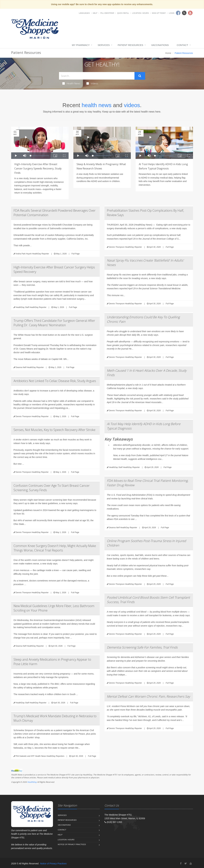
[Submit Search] (140, 76)
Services (104, 45)
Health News (71, 83)
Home (168, 53)
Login (171, 13)
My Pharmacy (81, 45)
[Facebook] (181, 863)
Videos (92, 83)
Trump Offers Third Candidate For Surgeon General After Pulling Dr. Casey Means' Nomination (54, 323)
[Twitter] (186, 863)
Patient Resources (130, 45)
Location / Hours (141, 13)
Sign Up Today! (159, 13)
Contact (182, 45)
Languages (84, 13)
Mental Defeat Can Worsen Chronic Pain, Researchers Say (148, 696)
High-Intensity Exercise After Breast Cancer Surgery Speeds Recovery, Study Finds (38, 168)
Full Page (76, 254)
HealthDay (32, 782)
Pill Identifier (107, 13)
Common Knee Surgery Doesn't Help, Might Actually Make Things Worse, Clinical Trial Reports (55, 548)
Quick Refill (123, 13)
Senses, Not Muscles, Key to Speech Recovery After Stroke (54, 430)
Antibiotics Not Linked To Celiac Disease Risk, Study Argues (55, 381)
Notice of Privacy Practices (72, 844)
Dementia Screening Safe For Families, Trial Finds (142, 647)
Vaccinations (160, 45)
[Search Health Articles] (97, 76)
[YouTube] (191, 863)
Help (95, 13)
